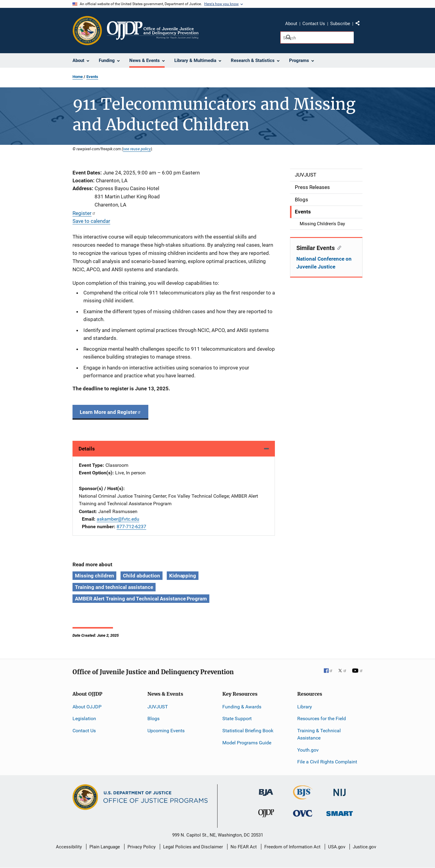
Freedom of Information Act (292, 847)
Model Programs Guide (247, 743)
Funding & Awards (242, 707)
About (291, 24)
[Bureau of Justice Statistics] (303, 797)
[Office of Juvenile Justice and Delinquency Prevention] (266, 815)
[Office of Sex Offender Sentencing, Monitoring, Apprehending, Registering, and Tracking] (340, 812)
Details (87, 449)
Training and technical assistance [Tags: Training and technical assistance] (114, 587)
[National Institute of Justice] (340, 790)
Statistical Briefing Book (248, 731)
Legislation (84, 718)
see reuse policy (137, 149)
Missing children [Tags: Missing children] (94, 576)
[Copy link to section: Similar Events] (338, 247)
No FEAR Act (244, 847)
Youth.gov (308, 750)
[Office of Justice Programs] (87, 31)
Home (78, 77)
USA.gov (337, 847)
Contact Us (314, 24)
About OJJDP (87, 707)
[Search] (317, 37)
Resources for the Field (322, 718)
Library (305, 707)
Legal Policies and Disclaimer (193, 847)
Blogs (153, 718)
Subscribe (340, 24)
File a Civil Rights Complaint (327, 762)
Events (92, 77)
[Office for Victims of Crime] (303, 813)
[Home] (153, 31)
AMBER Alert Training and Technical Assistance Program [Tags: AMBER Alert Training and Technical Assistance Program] (141, 599)
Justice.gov (364, 847)
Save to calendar (91, 221)
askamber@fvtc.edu (118, 519)
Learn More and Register (110, 412)
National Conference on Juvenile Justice (324, 263)
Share (360, 24)
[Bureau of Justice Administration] (266, 790)
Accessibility (69, 847)
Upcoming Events (166, 731)
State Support (237, 718)
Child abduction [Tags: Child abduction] (142, 576)
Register (84, 213)
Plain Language (105, 847)
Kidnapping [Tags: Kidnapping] (183, 576)
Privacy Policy (142, 847)
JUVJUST (158, 707)
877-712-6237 (131, 527)
